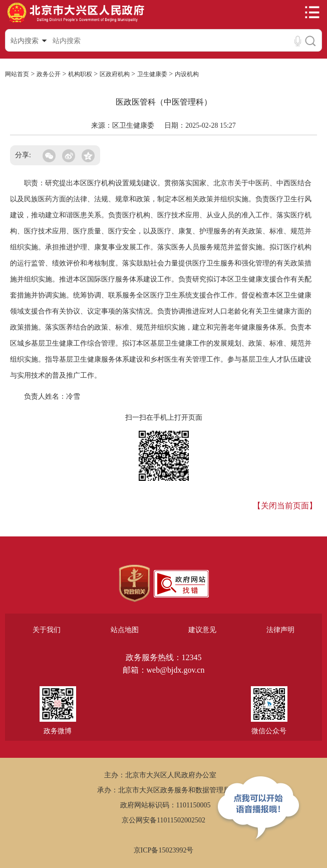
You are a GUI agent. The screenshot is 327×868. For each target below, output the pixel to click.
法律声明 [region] (280, 630)
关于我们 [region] (47, 630)
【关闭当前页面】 (285, 506)
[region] (134, 584)
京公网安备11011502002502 (163, 820)
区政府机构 (115, 74)
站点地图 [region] (125, 630)
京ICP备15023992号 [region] (164, 850)
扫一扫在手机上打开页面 (164, 417)
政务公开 (49, 74)
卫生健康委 (152, 74)
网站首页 (17, 74)
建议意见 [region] (202, 630)
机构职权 (80, 74)
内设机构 (187, 74)
